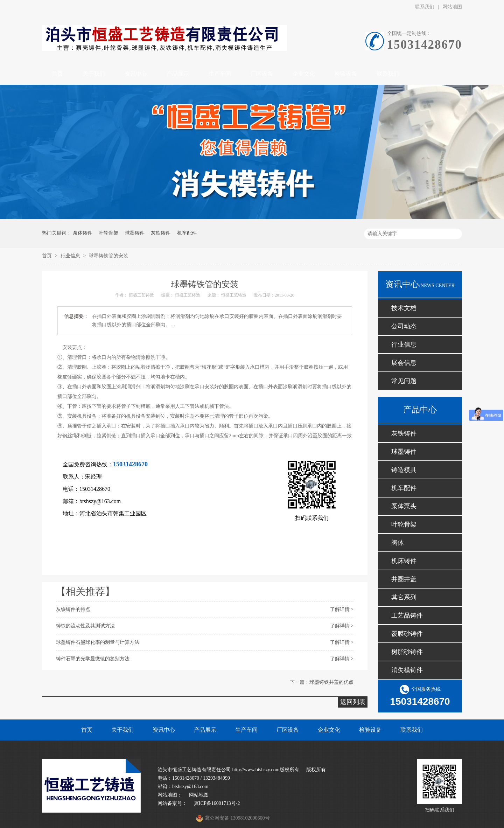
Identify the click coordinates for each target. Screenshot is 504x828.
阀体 (398, 543)
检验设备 (370, 730)
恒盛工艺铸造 (141, 295)
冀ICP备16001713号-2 (217, 803)
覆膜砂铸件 (407, 634)
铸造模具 (404, 470)
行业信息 (71, 256)
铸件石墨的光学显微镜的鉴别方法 (93, 659)
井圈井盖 (404, 579)
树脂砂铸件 (407, 652)
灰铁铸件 (161, 233)
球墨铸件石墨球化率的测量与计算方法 (98, 642)
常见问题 (404, 381)
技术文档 (404, 308)
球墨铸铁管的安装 (108, 256)
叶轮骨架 (108, 233)
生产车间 (246, 730)
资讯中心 (164, 730)
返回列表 (353, 702)
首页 (48, 256)
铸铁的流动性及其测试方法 (85, 626)
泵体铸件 (83, 233)
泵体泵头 (404, 506)
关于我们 (122, 730)
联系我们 (425, 7)
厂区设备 (288, 730)
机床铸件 (404, 561)
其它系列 (404, 597)
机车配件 (187, 233)
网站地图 (452, 7)
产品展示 (205, 730)
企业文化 (329, 730)
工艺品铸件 (407, 615)
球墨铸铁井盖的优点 (331, 682)
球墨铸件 (135, 233)
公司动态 (404, 326)
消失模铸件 (407, 670)
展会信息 (404, 363)
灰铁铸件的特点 (73, 609)
